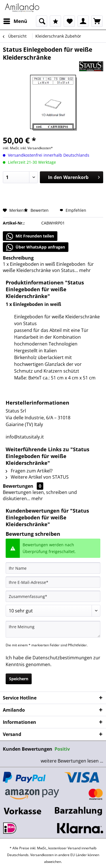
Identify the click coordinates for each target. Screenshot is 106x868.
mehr (84, 270)
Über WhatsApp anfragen (36, 247)
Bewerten (37, 210)
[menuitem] (15, 21)
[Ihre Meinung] (53, 629)
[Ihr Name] (53, 568)
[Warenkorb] (97, 21)
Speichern (19, 679)
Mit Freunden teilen (30, 236)
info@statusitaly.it (25, 437)
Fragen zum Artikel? (29, 471)
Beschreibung (18, 258)
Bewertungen (18, 486)
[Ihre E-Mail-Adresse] (53, 582)
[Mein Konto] (83, 21)
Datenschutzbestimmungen (62, 658)
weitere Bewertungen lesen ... (72, 761)
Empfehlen (73, 210)
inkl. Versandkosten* (37, 148)
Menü (15, 20)
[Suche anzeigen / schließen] (42, 21)
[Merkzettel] (69, 21)
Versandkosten (42, 855)
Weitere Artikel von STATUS (37, 477)
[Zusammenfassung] (53, 596)
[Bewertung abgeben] (53, 611)
